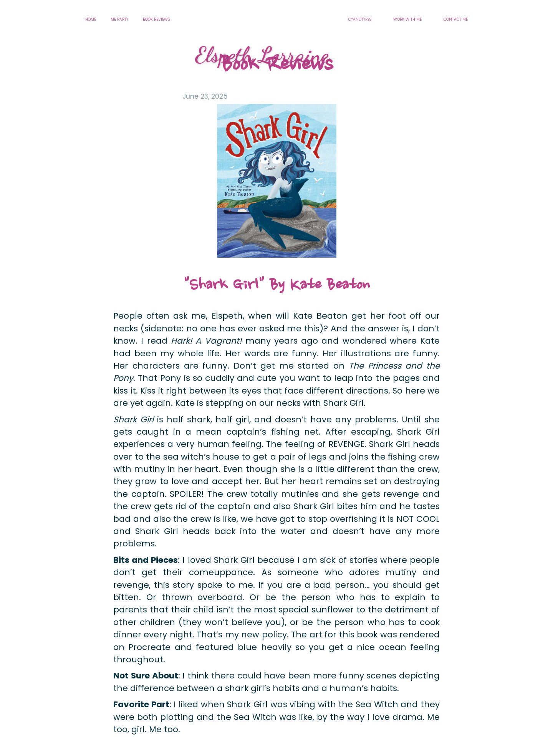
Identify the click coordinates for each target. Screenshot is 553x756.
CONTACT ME (456, 19)
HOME (91, 19)
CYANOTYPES (360, 19)
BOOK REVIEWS (156, 19)
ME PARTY (119, 19)
